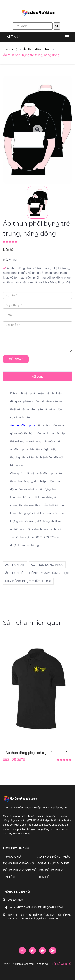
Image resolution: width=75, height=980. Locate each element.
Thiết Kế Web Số (60, 964)
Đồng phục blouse (53, 863)
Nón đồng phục (51, 870)
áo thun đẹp (15, 565)
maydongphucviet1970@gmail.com (40, 907)
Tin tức (9, 877)
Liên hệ (8, 250)
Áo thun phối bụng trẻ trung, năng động (31, 55)
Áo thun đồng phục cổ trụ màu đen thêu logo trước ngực (37, 753)
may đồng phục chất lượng (28, 581)
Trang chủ (10, 49)
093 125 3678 (14, 760)
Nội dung (37, 377)
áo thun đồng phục (47, 565)
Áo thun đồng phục (37, 49)
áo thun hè (14, 573)
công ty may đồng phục (49, 573)
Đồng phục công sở (20, 870)
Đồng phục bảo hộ (18, 863)
